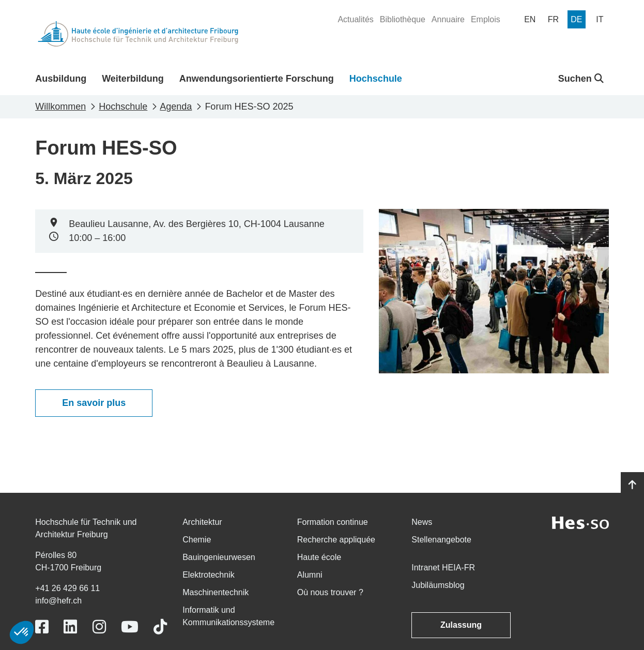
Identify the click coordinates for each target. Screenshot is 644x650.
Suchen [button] (581, 79)
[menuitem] (355, 20)
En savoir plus (94, 403)
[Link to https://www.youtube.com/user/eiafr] (130, 627)
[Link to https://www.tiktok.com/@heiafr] (160, 627)
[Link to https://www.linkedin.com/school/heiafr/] (70, 627)
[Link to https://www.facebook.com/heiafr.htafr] (42, 627)
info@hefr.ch (58, 601)
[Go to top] (632, 485)
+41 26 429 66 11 (67, 588)
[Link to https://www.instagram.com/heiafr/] (99, 627)
